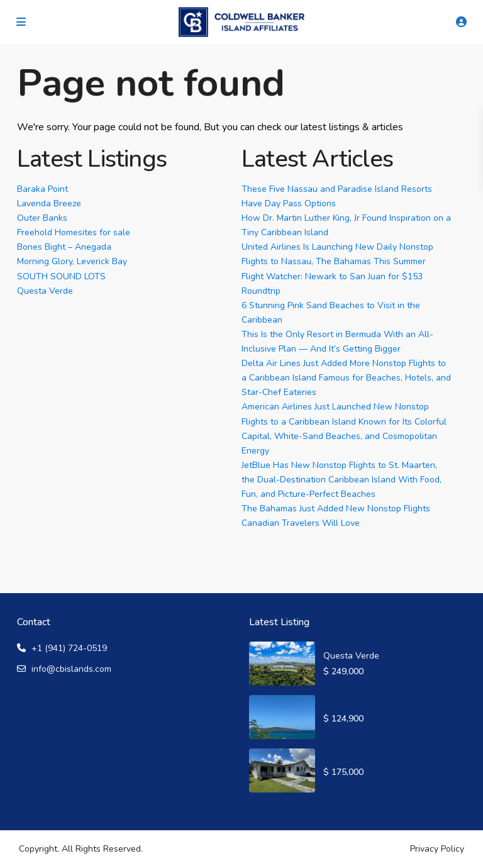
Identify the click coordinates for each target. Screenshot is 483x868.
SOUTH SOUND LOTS (61, 276)
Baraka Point (42, 189)
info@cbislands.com (71, 669)
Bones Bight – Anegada (64, 247)
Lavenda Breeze (49, 203)
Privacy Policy (437, 849)
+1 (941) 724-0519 (69, 648)
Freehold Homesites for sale (74, 232)
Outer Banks (42, 218)
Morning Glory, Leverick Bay (72, 261)
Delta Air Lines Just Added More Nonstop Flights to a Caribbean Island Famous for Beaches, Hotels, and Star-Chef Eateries (346, 378)
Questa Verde (45, 291)
